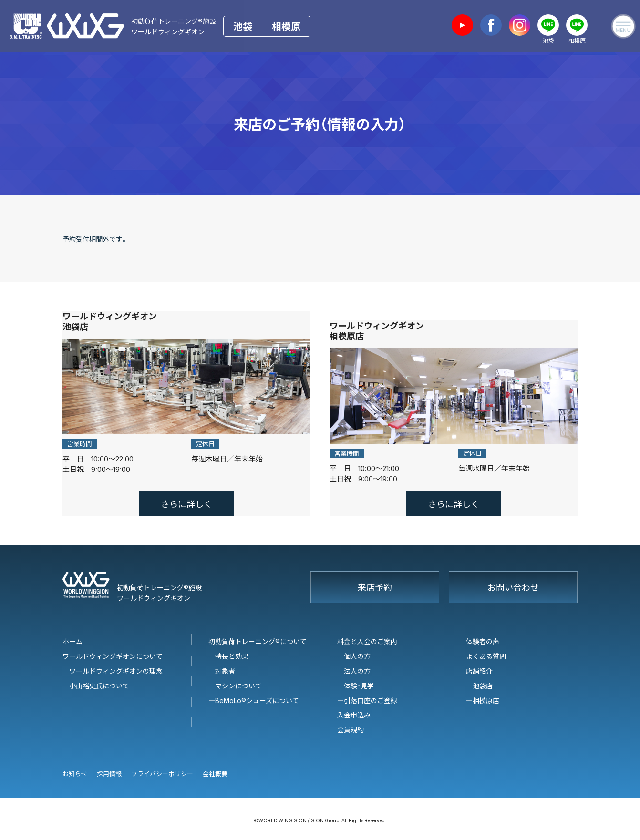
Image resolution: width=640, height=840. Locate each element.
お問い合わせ (513, 581)
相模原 (286, 26)
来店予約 (375, 581)
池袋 (243, 26)
